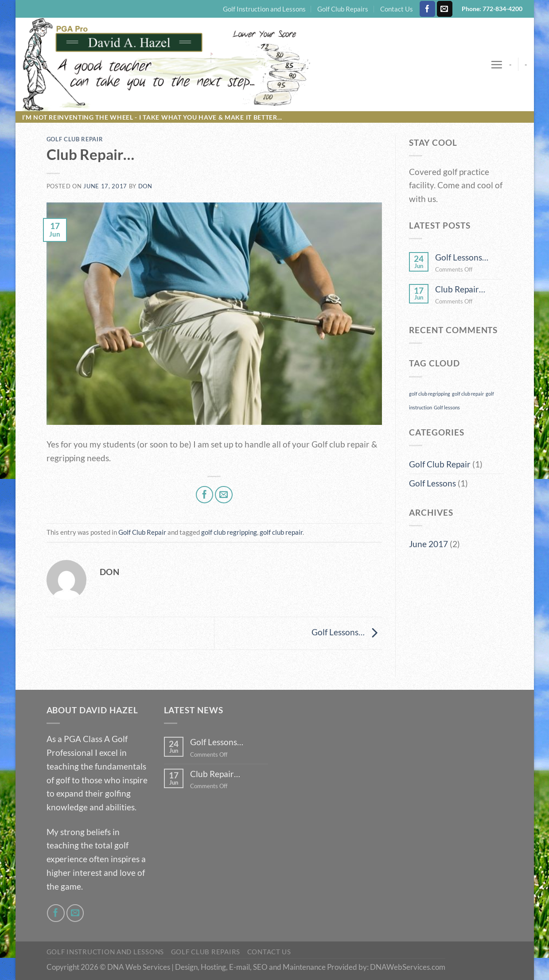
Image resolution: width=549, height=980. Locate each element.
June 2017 (428, 544)
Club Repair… (460, 289)
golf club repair (281, 532)
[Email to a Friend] (224, 495)
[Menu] (496, 64)
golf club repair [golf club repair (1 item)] (468, 394)
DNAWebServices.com (408, 967)
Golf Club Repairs (343, 9)
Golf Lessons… (347, 632)
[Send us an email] (445, 9)
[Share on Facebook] (205, 495)
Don (145, 186)
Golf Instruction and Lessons (264, 9)
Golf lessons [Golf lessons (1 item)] (447, 407)
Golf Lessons (432, 483)
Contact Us (397, 9)
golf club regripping (229, 532)
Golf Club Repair (75, 139)
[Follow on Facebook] (427, 9)
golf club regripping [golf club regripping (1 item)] (430, 394)
